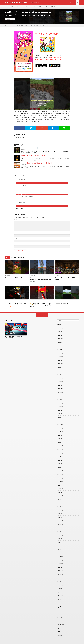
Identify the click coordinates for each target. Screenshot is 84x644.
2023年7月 (61, 430)
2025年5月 (61, 353)
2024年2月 (61, 405)
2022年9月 (61, 465)
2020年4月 (61, 567)
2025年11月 (61, 332)
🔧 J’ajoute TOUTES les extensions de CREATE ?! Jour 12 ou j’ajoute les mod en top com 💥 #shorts (16, 305)
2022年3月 (61, 486)
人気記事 (12, 7)
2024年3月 (61, 402)
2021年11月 (61, 500)
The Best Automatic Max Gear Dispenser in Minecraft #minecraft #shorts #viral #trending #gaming (42, 280)
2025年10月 (61, 335)
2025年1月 (61, 367)
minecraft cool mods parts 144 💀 (30, 148)
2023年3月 (61, 444)
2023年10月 (61, 419)
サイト (16, 244)
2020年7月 (61, 556)
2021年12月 (61, 496)
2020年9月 (61, 549)
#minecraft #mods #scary (63, 303)
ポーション (47, 7)
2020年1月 (61, 577)
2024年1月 (61, 409)
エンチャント (33, 7)
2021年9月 (61, 507)
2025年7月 (61, 346)
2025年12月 (61, 328)
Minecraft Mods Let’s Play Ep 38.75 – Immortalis (66, 279)
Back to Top (42, 315)
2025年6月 (61, 349)
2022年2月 (61, 489)
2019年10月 (61, 588)
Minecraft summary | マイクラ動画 (21, 641)
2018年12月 (61, 595)
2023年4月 (61, 440)
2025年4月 (61, 356)
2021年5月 (61, 521)
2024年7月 (61, 388)
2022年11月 (61, 458)
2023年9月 (61, 423)
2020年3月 (61, 570)
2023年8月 (61, 426)
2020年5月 (61, 563)
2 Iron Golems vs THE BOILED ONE (15, 278)
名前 (15, 233)
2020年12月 (61, 538)
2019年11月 (61, 584)
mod (17, 7)
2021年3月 (61, 528)
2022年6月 (61, 475)
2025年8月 (61, 342)
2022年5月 (61, 479)
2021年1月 (61, 535)
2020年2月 (61, 574)
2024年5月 (61, 395)
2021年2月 (61, 531)
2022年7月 (61, 472)
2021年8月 (61, 510)
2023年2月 (61, 447)
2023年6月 (61, 433)
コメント (16, 220)
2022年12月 (61, 454)
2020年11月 (61, 542)
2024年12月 (61, 370)
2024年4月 (61, 398)
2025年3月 (61, 360)
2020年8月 (61, 552)
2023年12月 (61, 412)
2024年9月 (61, 381)
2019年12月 (61, 581)
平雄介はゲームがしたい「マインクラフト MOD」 (33, 156)
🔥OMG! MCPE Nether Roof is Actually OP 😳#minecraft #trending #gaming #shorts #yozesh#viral (41, 305)
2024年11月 (61, 374)
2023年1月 (61, 451)
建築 (25, 7)
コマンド (40, 7)
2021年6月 (61, 517)
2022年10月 (61, 461)
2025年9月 (61, 339)
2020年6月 (61, 560)
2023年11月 (61, 416)
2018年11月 (61, 598)
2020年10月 (61, 545)
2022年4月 (61, 482)
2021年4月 (61, 524)
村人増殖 (53, 7)
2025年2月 (61, 363)
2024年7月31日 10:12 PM (21, 183)
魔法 (21, 7)
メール (16, 239)
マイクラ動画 (61, 619)
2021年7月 (61, 514)
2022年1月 (61, 493)
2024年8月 (61, 384)
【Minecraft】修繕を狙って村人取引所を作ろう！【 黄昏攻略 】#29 (38, 163)
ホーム (6, 7)
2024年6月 (61, 391)
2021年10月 (61, 503)
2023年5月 (61, 437)
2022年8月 (61, 468)
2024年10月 (61, 377)
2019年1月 (61, 591)
